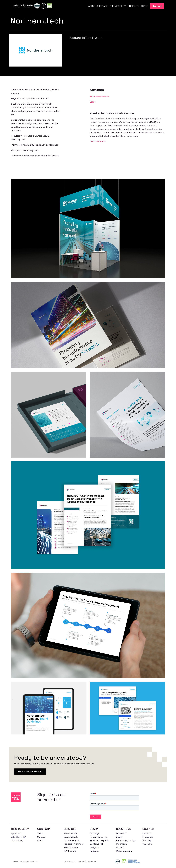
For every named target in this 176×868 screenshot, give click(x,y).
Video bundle (71, 847)
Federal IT (121, 833)
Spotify (147, 840)
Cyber (119, 837)
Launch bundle (72, 840)
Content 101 (96, 844)
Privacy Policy (91, 861)
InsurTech (121, 844)
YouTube (147, 844)
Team (40, 833)
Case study (17, 840)
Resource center (99, 837)
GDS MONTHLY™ (118, 6)
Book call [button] (157, 6)
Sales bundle (71, 833)
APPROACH (102, 6)
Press (40, 840)
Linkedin (147, 833)
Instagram (148, 837)
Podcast (94, 851)
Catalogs (95, 833)
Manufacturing (124, 851)
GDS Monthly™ (19, 837)
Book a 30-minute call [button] (30, 771)
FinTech (120, 847)
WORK (91, 6)
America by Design (126, 840)
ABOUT (144, 6)
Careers (41, 837)
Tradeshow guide (99, 840)
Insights (94, 847)
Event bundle (71, 837)
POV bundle (70, 851)
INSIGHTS (133, 6)
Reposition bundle (74, 844)
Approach (16, 833)
